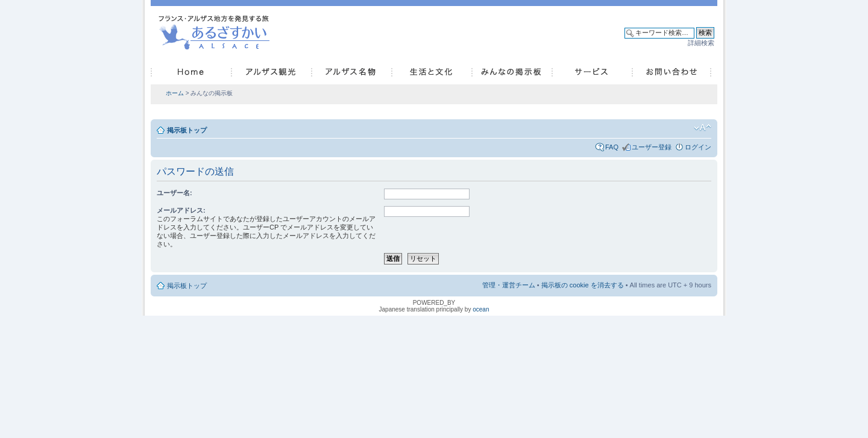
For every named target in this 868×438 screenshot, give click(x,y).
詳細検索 (701, 43)
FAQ (612, 147)
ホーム (175, 93)
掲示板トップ (187, 130)
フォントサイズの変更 (703, 128)
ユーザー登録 (652, 147)
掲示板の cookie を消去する (583, 285)
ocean (481, 309)
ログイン (698, 147)
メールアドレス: (181, 210)
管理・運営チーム (509, 285)
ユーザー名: (175, 193)
